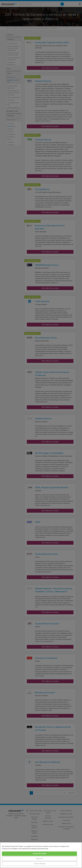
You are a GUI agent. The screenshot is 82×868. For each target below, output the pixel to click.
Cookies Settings (39, 864)
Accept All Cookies (39, 854)
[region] (41, 855)
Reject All (39, 859)
